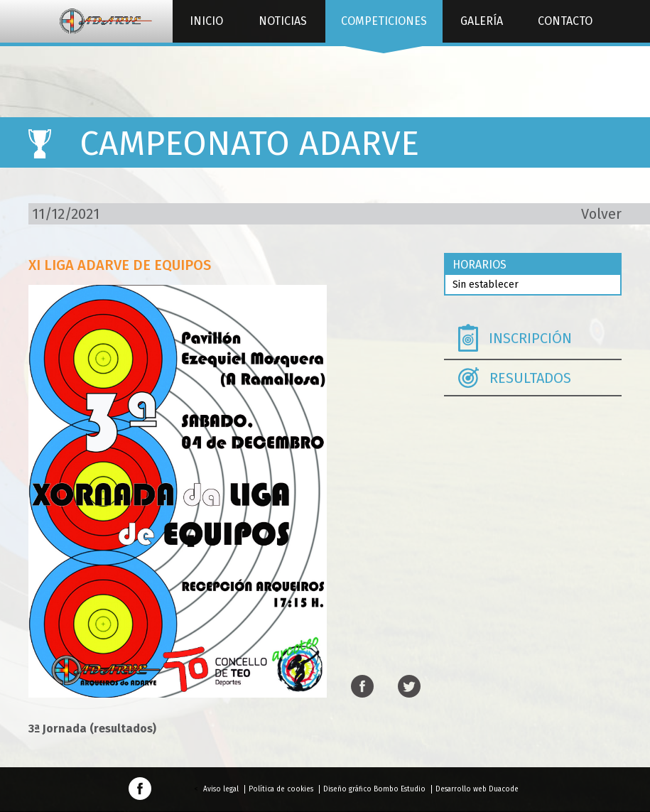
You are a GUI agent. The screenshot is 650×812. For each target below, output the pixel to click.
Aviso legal (221, 789)
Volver (601, 214)
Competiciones (384, 28)
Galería (482, 21)
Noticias (283, 21)
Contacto (565, 21)
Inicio (206, 21)
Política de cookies (281, 789)
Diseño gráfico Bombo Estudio (374, 789)
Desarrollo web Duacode (477, 789)
